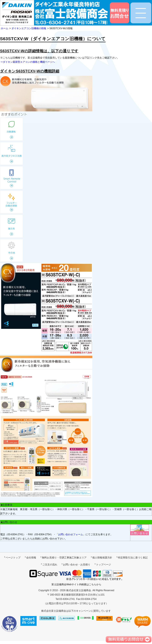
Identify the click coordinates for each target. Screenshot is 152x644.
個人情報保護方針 (102, 558)
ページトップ (13, 558)
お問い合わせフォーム (71, 534)
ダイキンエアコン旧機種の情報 (29, 28)
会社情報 (31, 558)
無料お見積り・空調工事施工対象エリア (64, 558)
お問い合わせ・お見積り (77, 565)
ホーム (4, 28)
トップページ (103, 565)
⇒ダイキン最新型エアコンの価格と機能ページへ (28, 62)
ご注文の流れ (50, 565)
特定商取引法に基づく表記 (133, 558)
